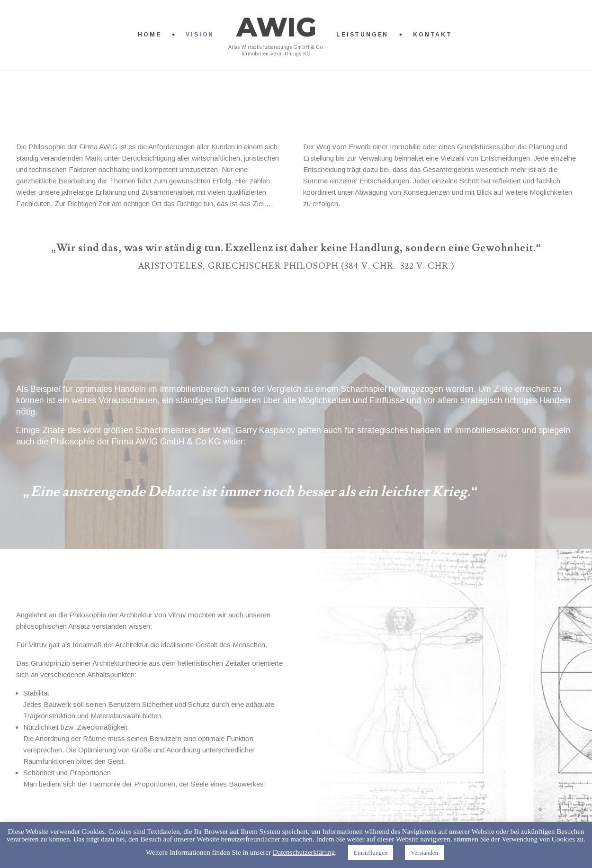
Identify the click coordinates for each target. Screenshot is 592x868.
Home (149, 35)
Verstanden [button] (424, 853)
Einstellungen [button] (371, 853)
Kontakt (433, 35)
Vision (200, 35)
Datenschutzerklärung (304, 852)
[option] (296, 495)
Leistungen (362, 35)
